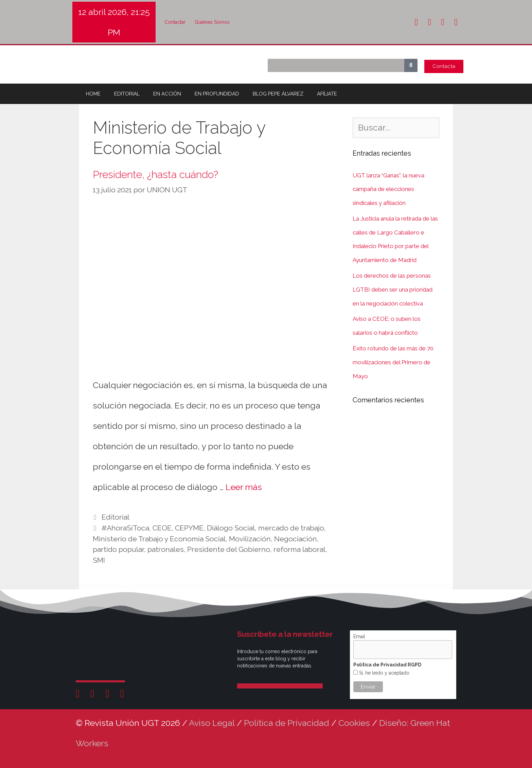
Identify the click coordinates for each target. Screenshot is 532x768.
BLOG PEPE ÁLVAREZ (278, 94)
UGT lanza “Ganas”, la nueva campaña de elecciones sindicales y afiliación (388, 189)
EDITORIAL (127, 94)
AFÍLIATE (327, 94)
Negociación (296, 539)
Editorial (116, 517)
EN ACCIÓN (167, 94)
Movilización (250, 539)
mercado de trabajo (291, 528)
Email (359, 636)
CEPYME (189, 528)
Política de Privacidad (287, 723)
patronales (166, 549)
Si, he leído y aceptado (384, 673)
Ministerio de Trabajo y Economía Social (159, 539)
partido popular (118, 549)
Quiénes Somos (212, 22)
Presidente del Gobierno (229, 549)
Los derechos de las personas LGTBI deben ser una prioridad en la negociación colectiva (393, 290)
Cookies (354, 723)
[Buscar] (411, 65)
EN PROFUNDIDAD (217, 94)
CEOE (162, 528)
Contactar (175, 22)
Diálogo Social (231, 528)
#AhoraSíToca (125, 528)
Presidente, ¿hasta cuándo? (155, 174)
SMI (99, 560)
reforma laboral (299, 549)
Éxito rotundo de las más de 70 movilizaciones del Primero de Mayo (393, 362)
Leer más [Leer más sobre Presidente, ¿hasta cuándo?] (244, 487)
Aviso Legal (212, 723)
